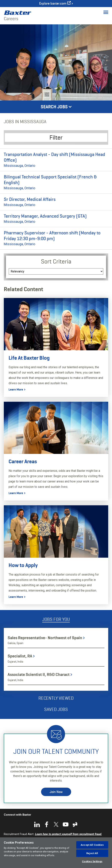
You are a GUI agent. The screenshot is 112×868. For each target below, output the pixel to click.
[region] (56, 853)
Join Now (56, 792)
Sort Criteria (56, 261)
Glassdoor (75, 824)
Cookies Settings (92, 861)
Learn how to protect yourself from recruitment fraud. (68, 834)
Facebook (47, 824)
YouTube (66, 824)
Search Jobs (54, 107)
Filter (56, 137)
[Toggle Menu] (106, 12)
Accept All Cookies (92, 845)
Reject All (92, 853)
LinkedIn (37, 824)
